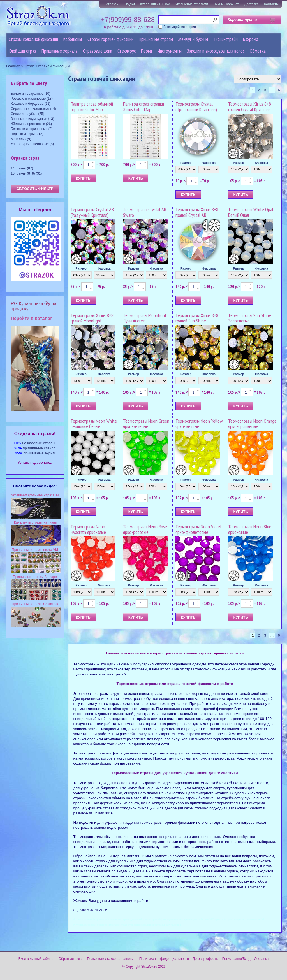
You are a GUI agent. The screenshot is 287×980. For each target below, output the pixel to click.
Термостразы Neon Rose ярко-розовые (145, 529)
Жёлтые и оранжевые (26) (32, 124)
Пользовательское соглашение (111, 959)
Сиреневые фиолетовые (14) (34, 109)
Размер (186, 163)
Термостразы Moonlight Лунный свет (145, 318)
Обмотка (258, 51)
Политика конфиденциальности (164, 959)
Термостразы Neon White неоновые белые (94, 424)
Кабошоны (73, 39)
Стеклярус (127, 51)
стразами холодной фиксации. (129, 808)
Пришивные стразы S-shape (35, 577)
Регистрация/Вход (236, 959)
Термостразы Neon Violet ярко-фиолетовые (199, 529)
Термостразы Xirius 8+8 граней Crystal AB (197, 212)
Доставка (251, 4)
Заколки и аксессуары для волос (216, 51)
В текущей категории (180, 27)
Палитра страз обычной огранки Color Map (92, 107)
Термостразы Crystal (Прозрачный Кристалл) (196, 107)
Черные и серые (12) (27, 134)
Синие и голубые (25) (28, 114)
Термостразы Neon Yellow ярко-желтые (199, 424)
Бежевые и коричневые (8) (32, 129)
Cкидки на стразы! (35, 434)
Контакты (271, 4)
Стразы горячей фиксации (110, 39)
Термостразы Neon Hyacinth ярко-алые (88, 529)
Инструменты (170, 51)
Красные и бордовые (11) (31, 104)
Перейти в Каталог (32, 318)
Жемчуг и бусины (193, 39)
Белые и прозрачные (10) (31, 94)
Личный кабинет (226, 4)
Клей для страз (22, 51)
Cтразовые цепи (98, 51)
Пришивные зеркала (59, 51)
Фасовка (209, 163)
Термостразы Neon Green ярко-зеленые (146, 424)
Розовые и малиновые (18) (32, 99)
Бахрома (251, 39)
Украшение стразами (192, 4)
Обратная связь (71, 959)
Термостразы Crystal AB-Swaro (145, 212)
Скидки (129, 4)
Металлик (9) (21, 139)
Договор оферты (205, 959)
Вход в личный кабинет (37, 959)
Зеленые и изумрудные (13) (33, 119)
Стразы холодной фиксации (33, 39)
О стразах (110, 4)
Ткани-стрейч (226, 39)
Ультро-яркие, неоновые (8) (32, 144)
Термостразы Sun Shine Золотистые (250, 318)
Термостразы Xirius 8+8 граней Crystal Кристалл (250, 107)
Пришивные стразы (156, 39)
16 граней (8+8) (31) (26, 173)
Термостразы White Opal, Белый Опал (251, 212)
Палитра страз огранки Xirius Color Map (143, 107)
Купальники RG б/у (155, 4)
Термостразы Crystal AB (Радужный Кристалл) (92, 212)
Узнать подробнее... (35, 462)
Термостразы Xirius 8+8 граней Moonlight (92, 318)
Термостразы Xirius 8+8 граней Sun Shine (197, 318)
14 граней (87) (22, 168)
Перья (146, 51)
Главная (13, 66)
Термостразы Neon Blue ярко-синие (250, 529)
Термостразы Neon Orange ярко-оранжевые (252, 424)
